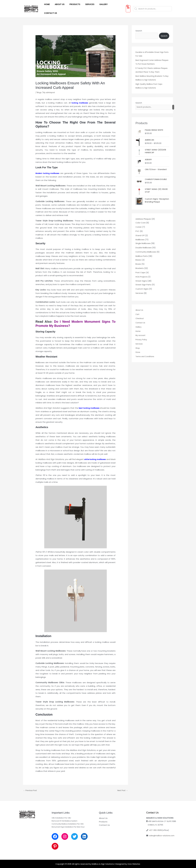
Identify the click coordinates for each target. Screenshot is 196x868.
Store (138, 349)
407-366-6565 (156, 823)
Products (72, 5)
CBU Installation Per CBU (61, 811)
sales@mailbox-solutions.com (163, 829)
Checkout (140, 315)
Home (47, 5)
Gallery (98, 5)
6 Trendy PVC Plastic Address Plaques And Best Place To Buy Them (150, 65)
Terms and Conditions (146, 353)
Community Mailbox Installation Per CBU (68, 817)
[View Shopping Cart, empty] (126, 5)
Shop (138, 345)
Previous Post (31, 784)
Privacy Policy (142, 337)
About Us (58, 5)
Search (139, 24)
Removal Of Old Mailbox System (64, 814)
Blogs (39, 85)
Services (86, 5)
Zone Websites (134, 857)
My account (141, 332)
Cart (138, 311)
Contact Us (112, 5)
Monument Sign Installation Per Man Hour (68, 820)
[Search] (176, 104)
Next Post (122, 784)
